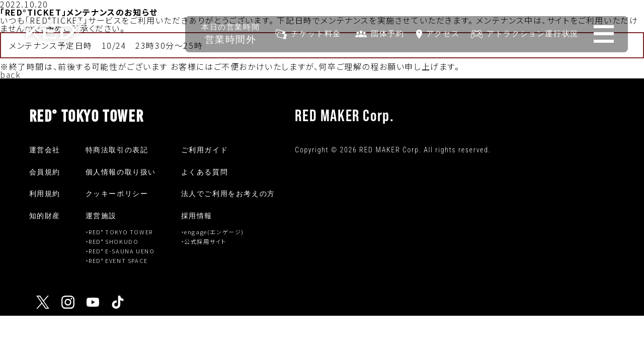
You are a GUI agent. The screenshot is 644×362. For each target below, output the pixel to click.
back (10, 74)
